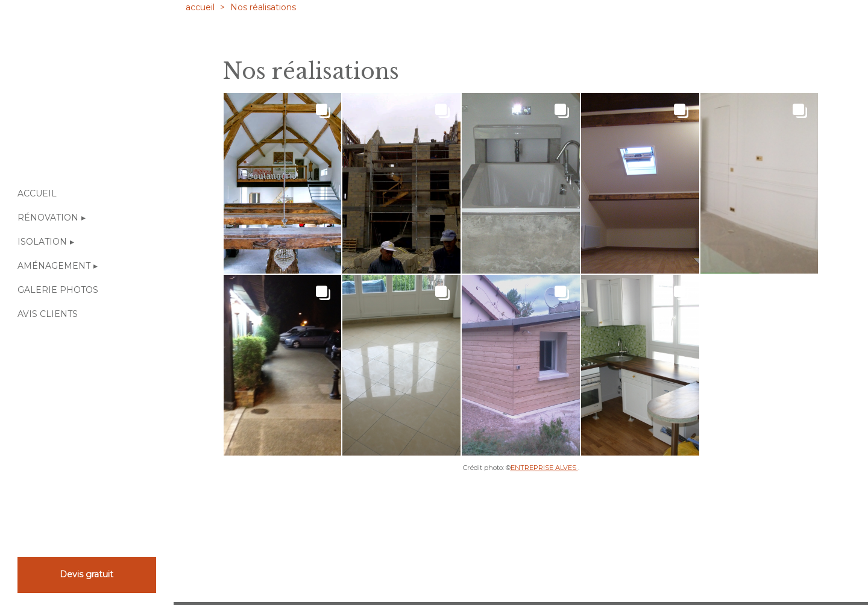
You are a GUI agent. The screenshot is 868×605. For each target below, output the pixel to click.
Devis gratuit (86, 574)
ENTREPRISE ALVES (544, 468)
